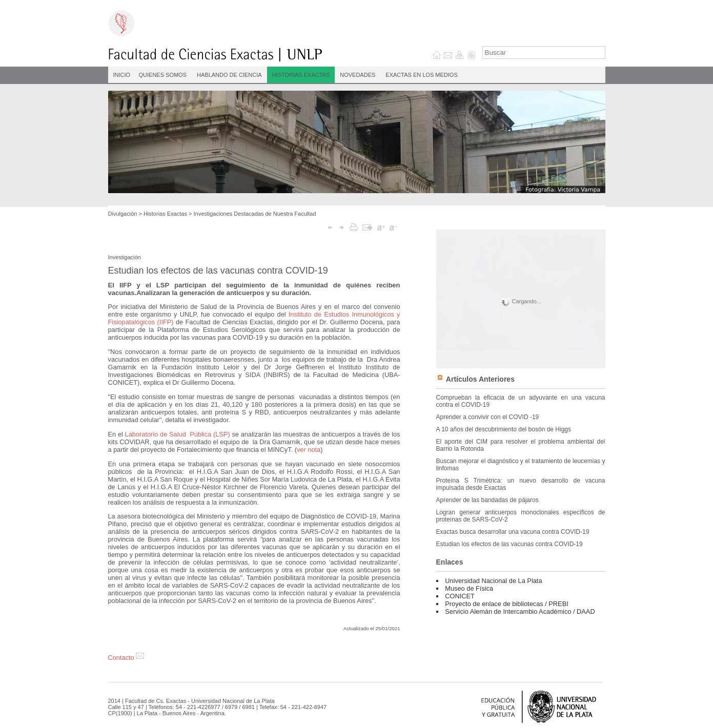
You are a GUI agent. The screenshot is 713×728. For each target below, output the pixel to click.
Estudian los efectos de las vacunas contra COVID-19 (510, 544)
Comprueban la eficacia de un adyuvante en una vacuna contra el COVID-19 (521, 401)
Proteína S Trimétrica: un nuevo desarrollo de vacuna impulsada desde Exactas (521, 484)
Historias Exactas (301, 75)
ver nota (309, 450)
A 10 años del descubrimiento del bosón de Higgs (504, 429)
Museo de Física (469, 588)
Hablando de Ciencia (229, 75)
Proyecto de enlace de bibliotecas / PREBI (506, 604)
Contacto (126, 658)
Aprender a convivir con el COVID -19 (488, 417)
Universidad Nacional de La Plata (493, 581)
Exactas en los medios (421, 75)
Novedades (358, 75)
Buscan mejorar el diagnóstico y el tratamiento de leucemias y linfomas (521, 465)
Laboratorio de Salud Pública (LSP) (178, 434)
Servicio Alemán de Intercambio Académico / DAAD (520, 611)
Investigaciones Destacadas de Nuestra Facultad (254, 214)
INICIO (122, 75)
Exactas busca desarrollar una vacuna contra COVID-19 (513, 532)
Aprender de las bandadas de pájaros (487, 500)
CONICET (460, 596)
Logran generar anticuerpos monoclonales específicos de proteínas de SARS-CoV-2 (521, 516)
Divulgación (123, 214)
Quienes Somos (163, 75)
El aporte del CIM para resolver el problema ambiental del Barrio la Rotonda (521, 445)
